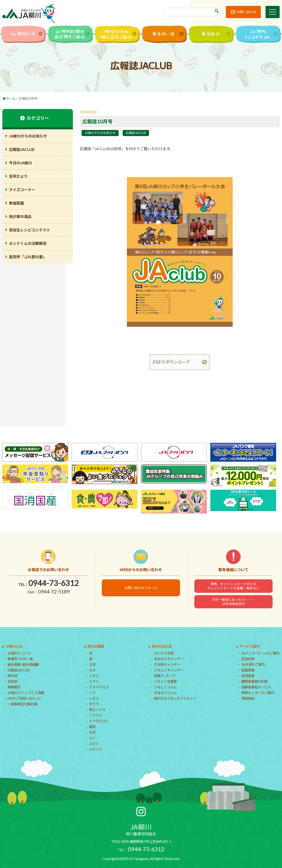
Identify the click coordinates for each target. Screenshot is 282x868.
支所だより (18, 176)
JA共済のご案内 (253, 664)
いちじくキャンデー (169, 670)
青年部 (12, 676)
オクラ (94, 704)
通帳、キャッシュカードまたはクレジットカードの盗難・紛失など (233, 586)
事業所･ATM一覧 (20, 659)
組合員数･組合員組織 (23, 664)
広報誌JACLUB (136, 133)
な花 (92, 732)
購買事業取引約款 (255, 681)
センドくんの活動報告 (28, 243)
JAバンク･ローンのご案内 (260, 653)
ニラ (92, 693)
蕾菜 (92, 727)
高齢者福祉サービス (256, 687)
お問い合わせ (246, 12)
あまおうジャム (165, 693)
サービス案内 (250, 646)
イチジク (96, 749)
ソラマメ (96, 715)
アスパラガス (99, 687)
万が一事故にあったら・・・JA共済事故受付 (233, 602)
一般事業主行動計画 (22, 704)
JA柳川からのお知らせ (100, 133)
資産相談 (248, 698)
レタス (94, 698)
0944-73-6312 (54, 583)
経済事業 (248, 676)
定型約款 (248, 659)
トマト (94, 681)
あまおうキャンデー (169, 659)
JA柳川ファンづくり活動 (26, 693)
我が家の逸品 (20, 216)
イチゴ (94, 676)
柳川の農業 (96, 646)
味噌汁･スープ (164, 676)
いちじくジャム (165, 687)
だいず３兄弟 (164, 653)
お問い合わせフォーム (141, 588)
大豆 (92, 664)
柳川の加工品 (162, 646)
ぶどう (94, 744)
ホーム (11, 98)
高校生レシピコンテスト (30, 230)
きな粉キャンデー (167, 664)
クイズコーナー (22, 190)
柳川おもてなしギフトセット (175, 698)
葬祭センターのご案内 (258, 693)
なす (92, 670)
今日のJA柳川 (20, 163)
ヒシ (92, 738)
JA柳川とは (14, 646)
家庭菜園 (16, 203)
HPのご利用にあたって (25, 698)
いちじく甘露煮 (165, 681)
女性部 (12, 681)
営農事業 (248, 670)
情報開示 (14, 687)
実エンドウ (97, 710)
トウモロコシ (99, 721)
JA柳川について (19, 653)
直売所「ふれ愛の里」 (28, 257)
